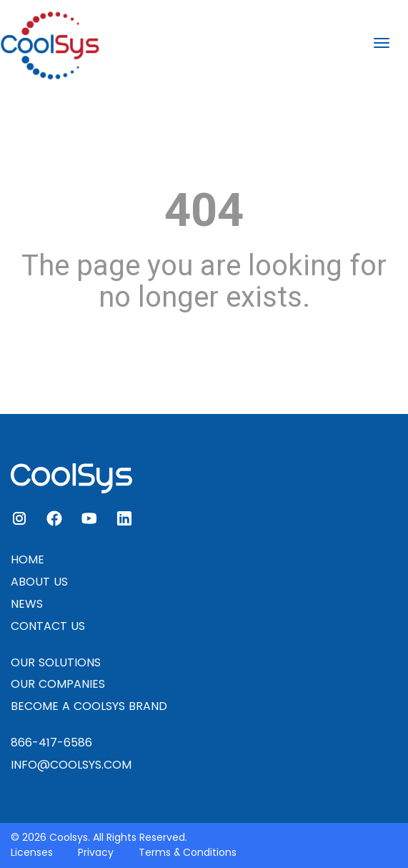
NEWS (27, 604)
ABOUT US (39, 582)
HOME (28, 559)
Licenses (32, 852)
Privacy (96, 852)
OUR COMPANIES (58, 684)
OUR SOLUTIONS (56, 662)
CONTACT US (48, 626)
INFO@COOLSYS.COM (71, 765)
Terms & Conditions (188, 852)
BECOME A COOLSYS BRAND (89, 706)
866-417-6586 (51, 743)
